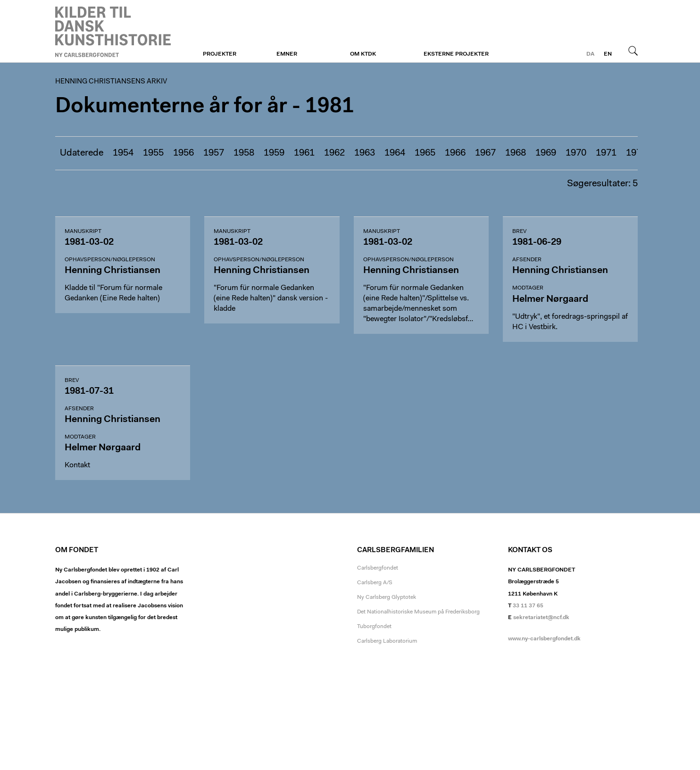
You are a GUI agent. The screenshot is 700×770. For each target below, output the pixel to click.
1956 (183, 153)
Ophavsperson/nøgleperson (110, 260)
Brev (519, 232)
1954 (123, 153)
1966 (455, 153)
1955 (153, 153)
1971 (606, 153)
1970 (576, 153)
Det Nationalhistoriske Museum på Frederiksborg (418, 612)
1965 (425, 153)
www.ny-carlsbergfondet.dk (544, 639)
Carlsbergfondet (378, 568)
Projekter (220, 54)
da (590, 54)
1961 (304, 153)
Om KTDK (363, 54)
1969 (546, 153)
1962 (334, 153)
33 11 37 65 (528, 606)
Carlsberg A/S (375, 583)
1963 (365, 153)
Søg (633, 50)
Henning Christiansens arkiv (113, 32)
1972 (636, 153)
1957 (214, 153)
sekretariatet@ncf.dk (541, 618)
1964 (395, 153)
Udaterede (82, 153)
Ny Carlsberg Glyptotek (387, 597)
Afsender (527, 260)
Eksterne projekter (456, 54)
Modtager (528, 288)
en (608, 54)
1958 (244, 153)
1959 (274, 153)
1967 (485, 153)
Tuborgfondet (374, 627)
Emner (287, 54)
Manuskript (83, 232)
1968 (516, 153)
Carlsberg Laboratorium (387, 641)
